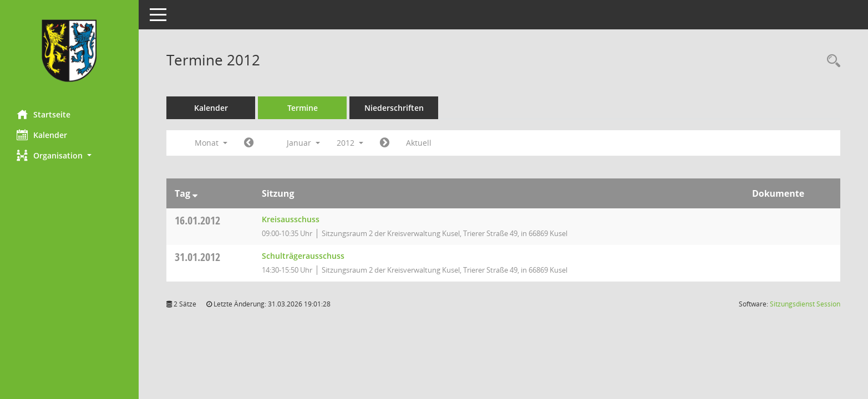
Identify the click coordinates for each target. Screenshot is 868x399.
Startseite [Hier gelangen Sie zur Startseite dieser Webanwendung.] (44, 114)
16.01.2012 (197, 220)
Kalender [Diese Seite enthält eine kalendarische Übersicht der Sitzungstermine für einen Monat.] (42, 135)
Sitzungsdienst (805, 304)
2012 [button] (350, 143)
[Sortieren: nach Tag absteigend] (195, 193)
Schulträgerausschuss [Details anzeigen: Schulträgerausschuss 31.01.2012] (303, 256)
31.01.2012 (197, 257)
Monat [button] (211, 143)
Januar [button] (303, 143)
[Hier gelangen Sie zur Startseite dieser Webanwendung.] (69, 51)
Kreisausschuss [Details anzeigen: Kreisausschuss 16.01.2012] (291, 219)
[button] (69, 155)
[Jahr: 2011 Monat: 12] (249, 143)
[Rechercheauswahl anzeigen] (831, 61)
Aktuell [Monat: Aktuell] (419, 143)
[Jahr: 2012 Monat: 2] (385, 143)
